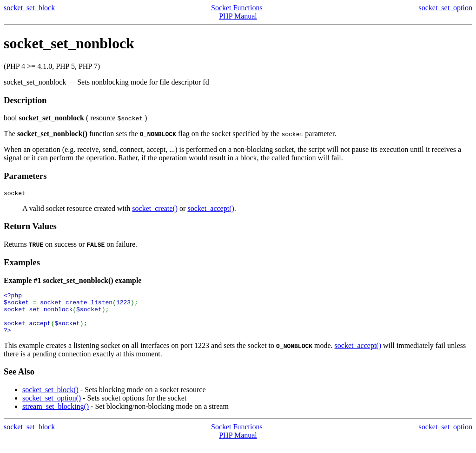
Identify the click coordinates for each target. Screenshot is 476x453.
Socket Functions (237, 8)
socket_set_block (29, 8)
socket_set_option (445, 8)
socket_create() (155, 210)
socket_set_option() (52, 408)
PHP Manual (238, 16)
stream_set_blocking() (56, 416)
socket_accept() (211, 210)
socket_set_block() (50, 399)
